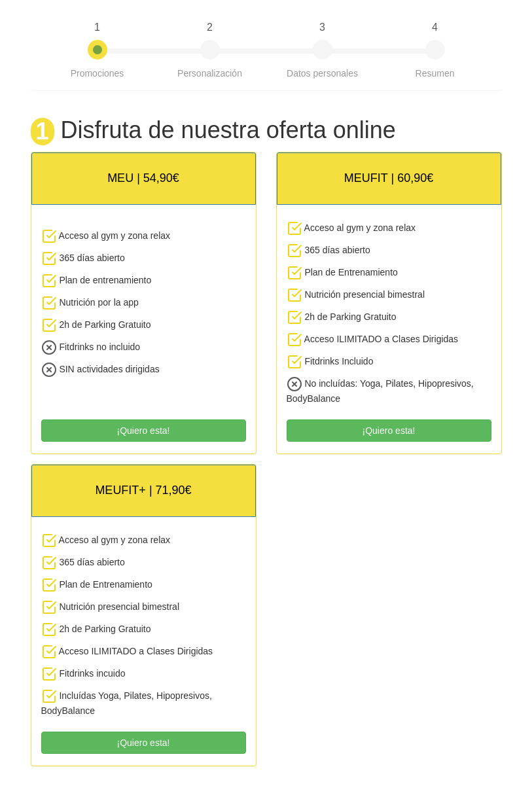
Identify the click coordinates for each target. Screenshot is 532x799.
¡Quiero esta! (144, 431)
